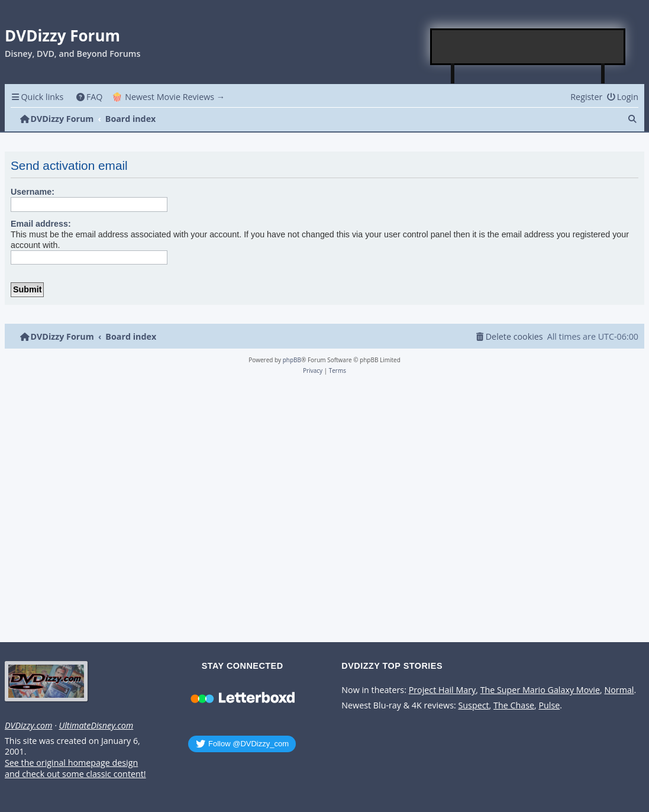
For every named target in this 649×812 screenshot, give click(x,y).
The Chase (514, 705)
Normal (619, 690)
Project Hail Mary (443, 690)
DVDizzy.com (28, 726)
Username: (33, 192)
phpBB (292, 360)
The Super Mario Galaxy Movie (540, 690)
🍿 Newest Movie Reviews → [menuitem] (168, 97)
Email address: (41, 224)
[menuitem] (89, 97)
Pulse (549, 705)
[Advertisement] (528, 47)
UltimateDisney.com (96, 726)
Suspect (473, 705)
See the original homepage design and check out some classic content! (75, 768)
